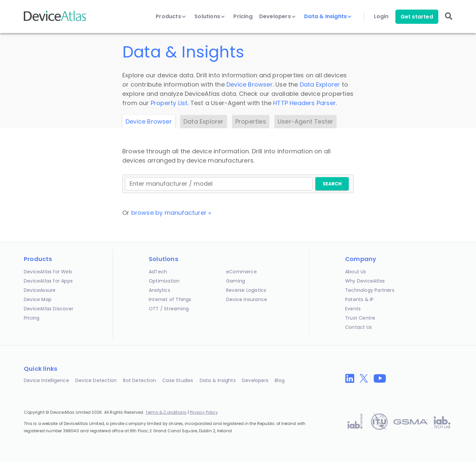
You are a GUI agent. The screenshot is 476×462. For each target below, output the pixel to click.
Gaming (236, 281)
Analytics (159, 290)
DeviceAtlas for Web (48, 272)
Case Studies (178, 380)
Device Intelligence (46, 380)
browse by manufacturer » (171, 213)
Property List (169, 103)
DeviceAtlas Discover (49, 309)
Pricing (243, 17)
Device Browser (250, 84)
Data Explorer (320, 84)
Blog (280, 380)
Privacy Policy (204, 412)
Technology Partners (370, 290)
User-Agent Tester (305, 121)
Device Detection (96, 380)
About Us (356, 272)
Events (353, 309)
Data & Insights (328, 17)
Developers (277, 17)
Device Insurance (247, 299)
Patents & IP (359, 299)
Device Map (38, 299)
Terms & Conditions (166, 412)
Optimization (164, 281)
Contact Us (358, 327)
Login (381, 17)
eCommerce (241, 272)
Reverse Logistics (246, 290)
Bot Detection (139, 380)
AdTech (158, 272)
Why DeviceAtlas (365, 281)
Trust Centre (360, 318)
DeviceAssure (40, 290)
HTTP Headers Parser (304, 103)
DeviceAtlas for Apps (48, 281)
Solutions (210, 17)
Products (171, 17)
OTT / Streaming (169, 309)
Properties (251, 121)
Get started (417, 17)
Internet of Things (170, 299)
